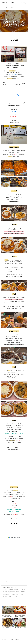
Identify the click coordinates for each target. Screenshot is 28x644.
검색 (22, 3)
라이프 (4, 587)
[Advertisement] (14, 537)
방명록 (12, 8)
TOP (25, 640)
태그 (7, 8)
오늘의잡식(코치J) (9, 3)
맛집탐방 (8, 587)
